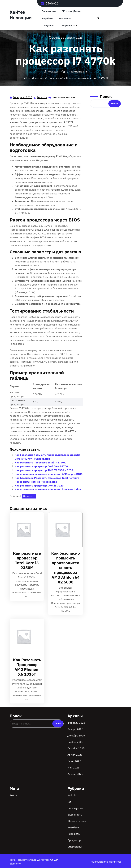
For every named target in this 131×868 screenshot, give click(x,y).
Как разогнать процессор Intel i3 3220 (39, 486)
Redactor (42, 97)
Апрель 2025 (75, 774)
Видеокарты (49, 11)
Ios (69, 802)
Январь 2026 (75, 729)
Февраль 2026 (76, 723)
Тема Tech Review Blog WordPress (30, 860)
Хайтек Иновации (21, 15)
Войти (13, 795)
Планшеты (65, 18)
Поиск (106, 96)
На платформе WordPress (106, 862)
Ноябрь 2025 (75, 742)
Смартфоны (68, 26)
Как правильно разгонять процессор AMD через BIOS (49, 474)
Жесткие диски (71, 11)
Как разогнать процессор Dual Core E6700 (41, 466)
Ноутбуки (47, 18)
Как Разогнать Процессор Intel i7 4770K (40, 462)
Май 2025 (73, 768)
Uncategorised (76, 808)
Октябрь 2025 (76, 748)
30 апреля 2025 (23, 97)
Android (72, 795)
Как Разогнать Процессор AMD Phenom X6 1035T (27, 667)
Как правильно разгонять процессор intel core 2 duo (48, 489)
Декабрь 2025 (76, 735)
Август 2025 (75, 755)
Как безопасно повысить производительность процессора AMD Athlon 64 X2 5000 (65, 568)
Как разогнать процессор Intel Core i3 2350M (27, 560)
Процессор (48, 26)
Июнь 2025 (74, 761)
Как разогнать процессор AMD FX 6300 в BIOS (44, 470)
